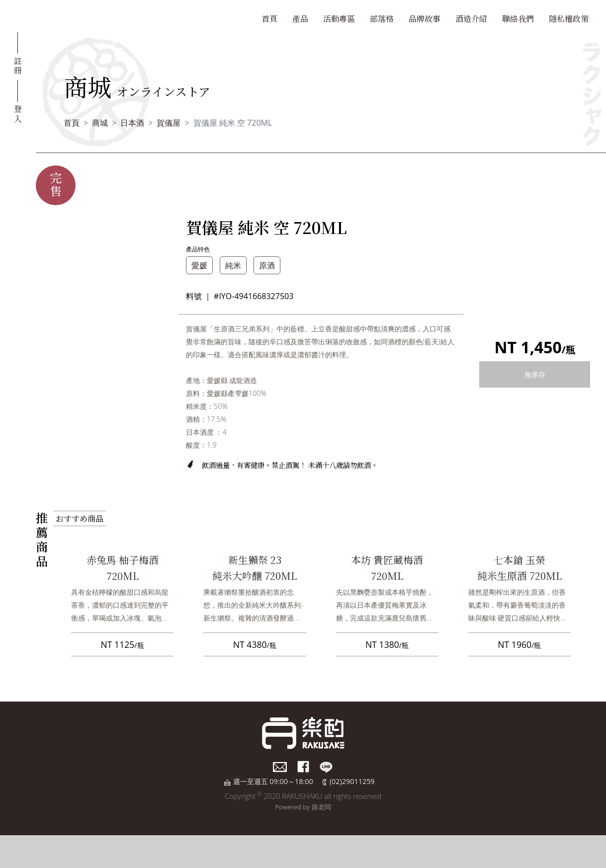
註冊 (18, 65)
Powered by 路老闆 (303, 807)
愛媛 (199, 265)
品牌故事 (425, 19)
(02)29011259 (352, 781)
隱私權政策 (569, 19)
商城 (100, 123)
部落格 (382, 19)
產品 (300, 19)
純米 (233, 265)
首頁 (269, 19)
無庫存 (535, 374)
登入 (18, 113)
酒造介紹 (471, 19)
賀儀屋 (169, 123)
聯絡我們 (518, 19)
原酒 (267, 265)
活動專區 (339, 19)
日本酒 (132, 123)
